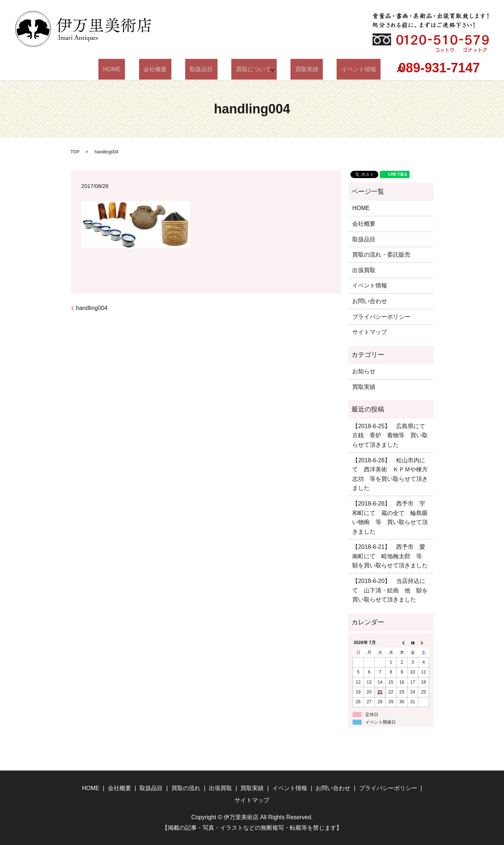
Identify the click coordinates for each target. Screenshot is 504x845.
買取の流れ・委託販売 (381, 255)
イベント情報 (338, 69)
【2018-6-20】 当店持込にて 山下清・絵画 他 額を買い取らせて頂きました (390, 590)
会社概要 (166, 69)
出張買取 (364, 270)
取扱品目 (204, 69)
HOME (132, 69)
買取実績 (295, 69)
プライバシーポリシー (381, 317)
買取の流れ (186, 788)
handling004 (92, 308)
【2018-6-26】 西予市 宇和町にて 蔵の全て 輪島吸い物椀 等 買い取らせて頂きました (390, 518)
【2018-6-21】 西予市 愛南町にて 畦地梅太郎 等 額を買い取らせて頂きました (390, 556)
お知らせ (364, 371)
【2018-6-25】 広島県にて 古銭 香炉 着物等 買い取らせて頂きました (391, 435)
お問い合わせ (370, 301)
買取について (247, 69)
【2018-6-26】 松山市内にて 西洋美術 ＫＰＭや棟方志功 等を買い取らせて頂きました (390, 474)
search (375, 69)
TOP (75, 152)
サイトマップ (370, 332)
